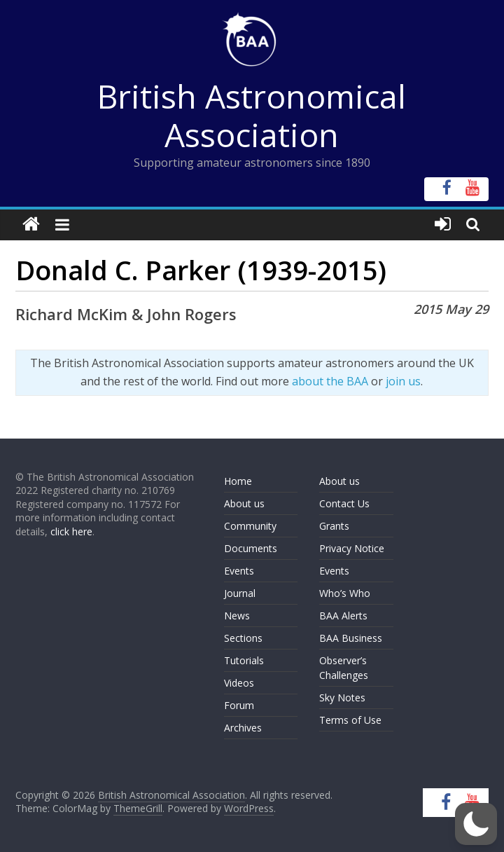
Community (250, 526)
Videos (239, 683)
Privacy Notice (352, 548)
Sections (243, 638)
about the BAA (330, 381)
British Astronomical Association (252, 115)
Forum (239, 705)
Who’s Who (345, 593)
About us (244, 503)
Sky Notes (342, 698)
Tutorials (244, 660)
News (237, 616)
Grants (334, 526)
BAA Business (351, 638)
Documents (251, 548)
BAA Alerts (343, 616)
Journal (240, 593)
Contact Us (344, 503)
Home (238, 481)
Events (239, 571)
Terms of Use (350, 720)
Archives (243, 728)
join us (403, 381)
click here (71, 531)
